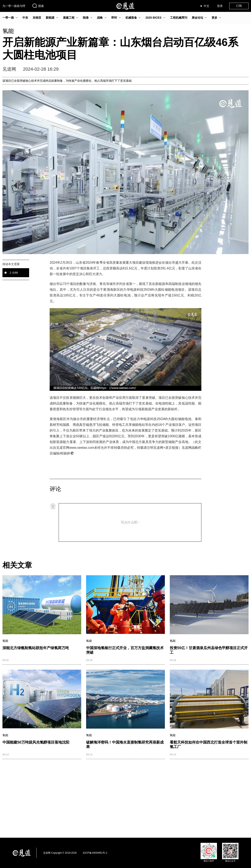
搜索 (38, 6)
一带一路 (8, 18)
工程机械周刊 (179, 18)
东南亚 (37, 18)
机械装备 (131, 18)
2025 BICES (153, 18)
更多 (214, 18)
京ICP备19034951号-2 (95, 853)
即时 (114, 18)
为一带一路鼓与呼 (14, 6)
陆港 (86, 18)
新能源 (50, 18)
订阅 (239, 6)
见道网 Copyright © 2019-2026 (60, 853)
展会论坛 (197, 18)
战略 (100, 18)
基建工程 (69, 18)
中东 (25, 18)
